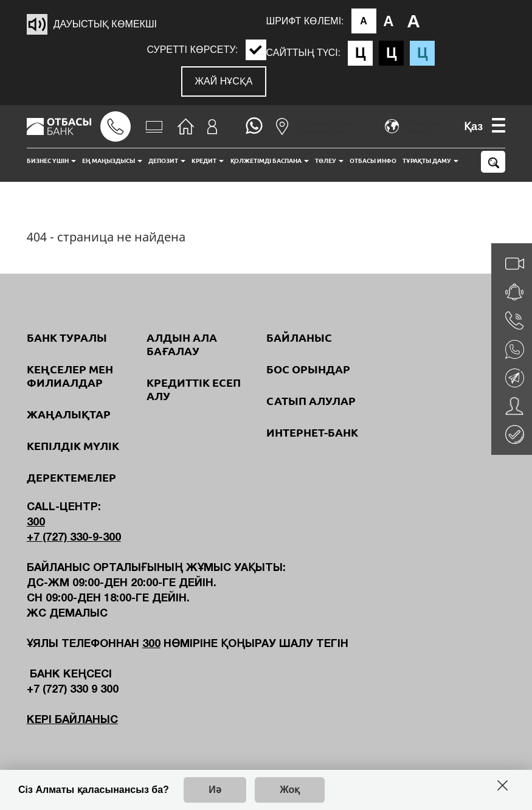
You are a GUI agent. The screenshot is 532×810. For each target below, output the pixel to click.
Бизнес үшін (51, 161)
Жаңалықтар (69, 414)
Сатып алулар (311, 401)
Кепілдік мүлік (73, 446)
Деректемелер (71, 477)
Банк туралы (67, 337)
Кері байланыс (72, 720)
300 (36, 523)
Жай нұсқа (223, 81)
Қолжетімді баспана (270, 161)
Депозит (167, 161)
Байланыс (299, 337)
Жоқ (290, 790)
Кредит (208, 161)
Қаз (473, 126)
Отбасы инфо (373, 161)
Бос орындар (308, 369)
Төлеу (329, 161)
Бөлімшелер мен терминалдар (316, 126)
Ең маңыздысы (112, 161)
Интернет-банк (312, 432)
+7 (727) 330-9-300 (74, 538)
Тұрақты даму (430, 161)
